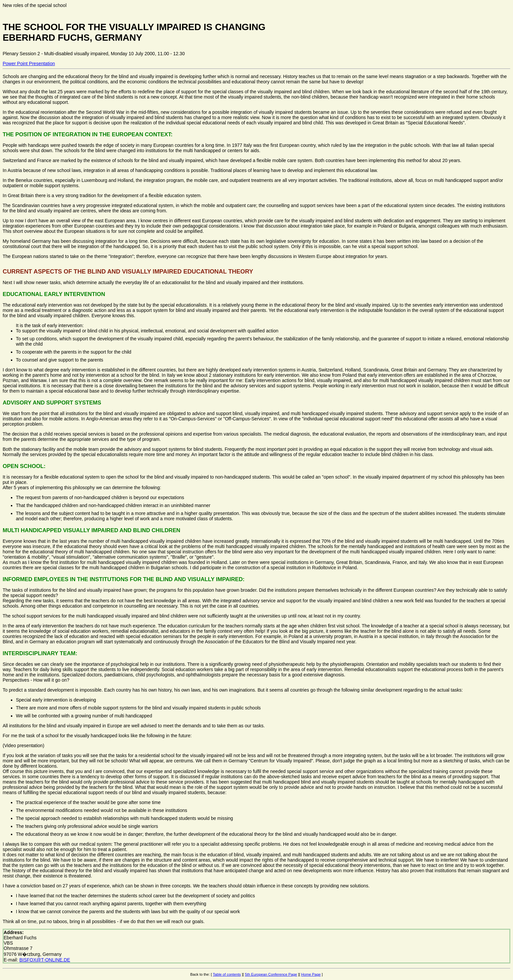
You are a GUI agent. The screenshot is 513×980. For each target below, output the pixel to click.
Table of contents (227, 974)
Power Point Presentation (29, 64)
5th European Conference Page (271, 974)
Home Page (311, 974)
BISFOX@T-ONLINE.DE (45, 960)
